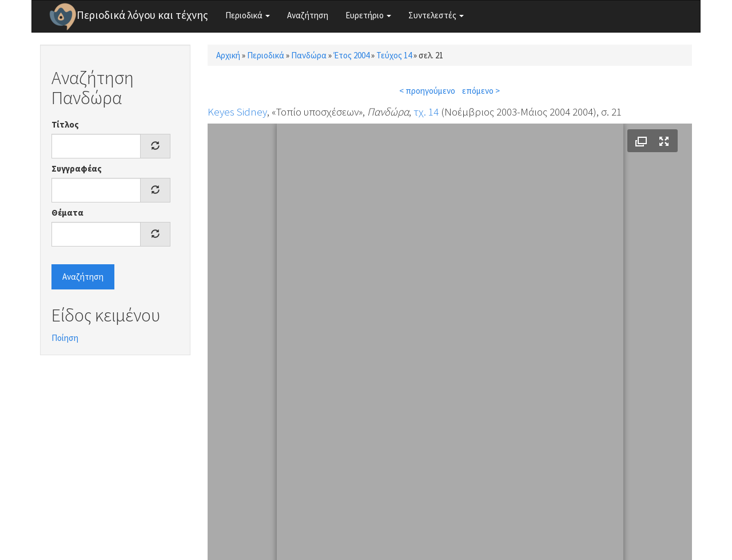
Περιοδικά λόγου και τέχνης (142, 15)
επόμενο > (481, 91)
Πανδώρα (309, 55)
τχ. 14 (426, 112)
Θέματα (67, 213)
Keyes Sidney (237, 112)
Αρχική (228, 55)
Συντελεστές (436, 15)
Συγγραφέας (77, 168)
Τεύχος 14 (394, 55)
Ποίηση (65, 338)
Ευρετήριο (368, 15)
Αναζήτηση (308, 15)
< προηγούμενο (427, 91)
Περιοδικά (248, 15)
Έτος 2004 (351, 55)
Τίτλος (65, 124)
